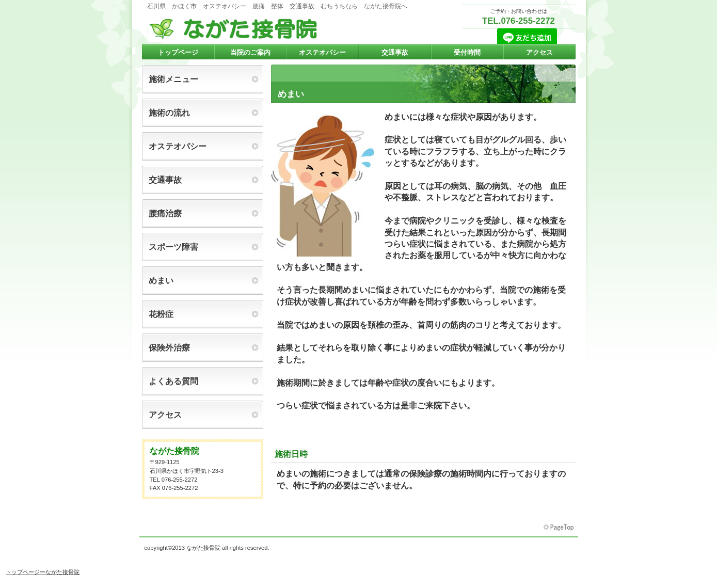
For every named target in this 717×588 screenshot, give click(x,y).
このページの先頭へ (560, 528)
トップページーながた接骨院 (43, 572)
